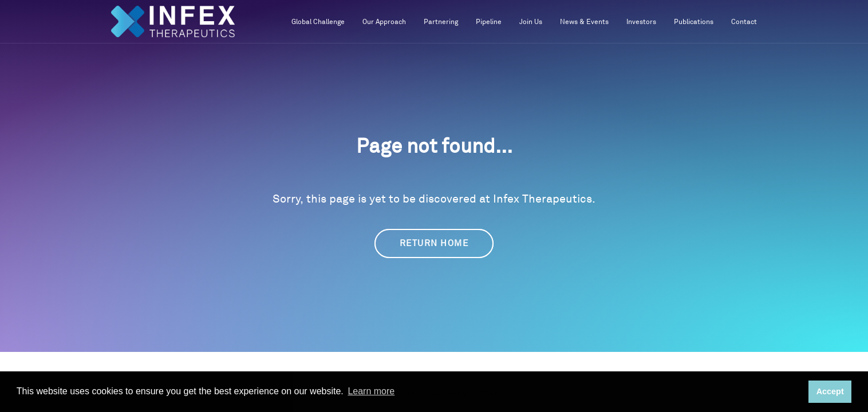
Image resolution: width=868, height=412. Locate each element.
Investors (641, 22)
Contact (744, 22)
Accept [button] (830, 391)
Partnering (441, 22)
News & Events (584, 22)
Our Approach (384, 22)
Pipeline (489, 22)
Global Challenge (318, 22)
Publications (694, 22)
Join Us (531, 22)
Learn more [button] (371, 391)
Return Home (434, 243)
